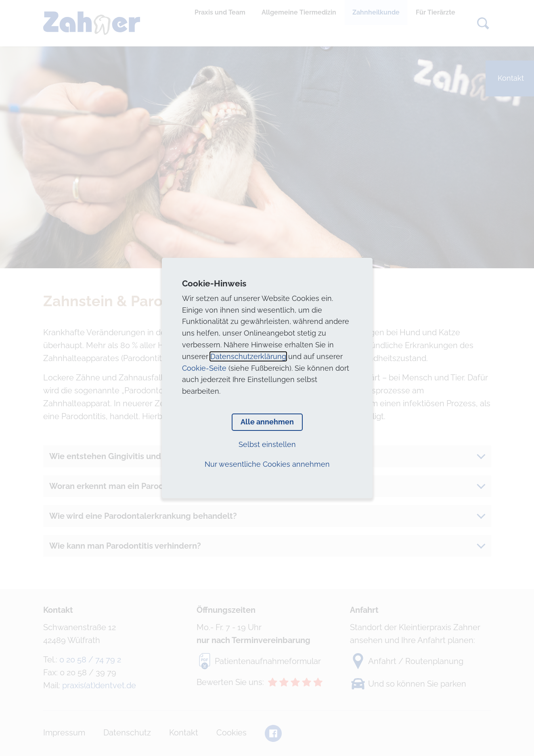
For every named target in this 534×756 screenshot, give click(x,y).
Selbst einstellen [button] (267, 444)
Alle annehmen (267, 422)
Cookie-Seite (204, 368)
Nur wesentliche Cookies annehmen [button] (267, 464)
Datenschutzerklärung (248, 356)
